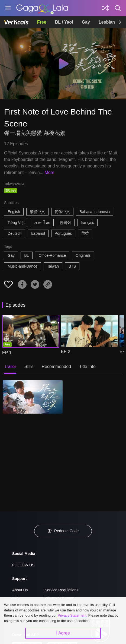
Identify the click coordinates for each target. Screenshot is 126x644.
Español (38, 233)
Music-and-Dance (22, 266)
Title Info (87, 367)
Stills (29, 367)
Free (42, 22)
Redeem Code (63, 531)
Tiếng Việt (16, 223)
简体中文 (62, 212)
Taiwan (53, 266)
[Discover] (105, 8)
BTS (72, 266)
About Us (20, 590)
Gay (86, 22)
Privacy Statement (72, 615)
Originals (83, 255)
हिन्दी (85, 233)
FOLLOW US (23, 565)
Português (63, 233)
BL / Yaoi (64, 22)
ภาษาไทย (42, 223)
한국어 (65, 223)
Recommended (56, 367)
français (87, 223)
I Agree (63, 633)
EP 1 (7, 353)
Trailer (10, 367)
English (14, 212)
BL (26, 255)
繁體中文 (37, 212)
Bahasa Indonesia (95, 212)
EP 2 (66, 352)
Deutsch (14, 233)
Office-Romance (52, 255)
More (49, 172)
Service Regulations (62, 590)
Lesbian (107, 22)
